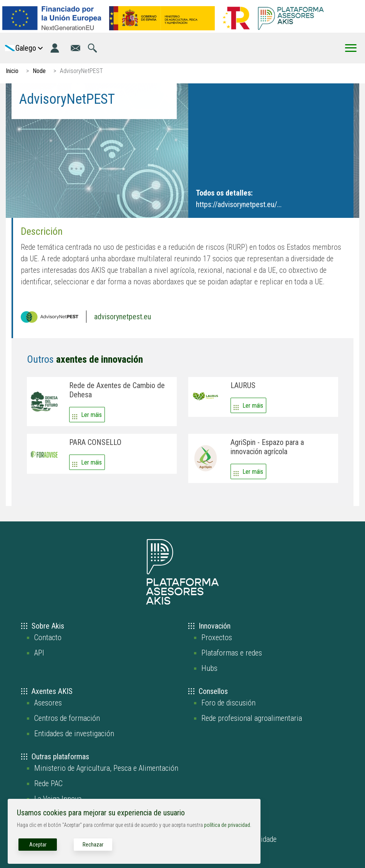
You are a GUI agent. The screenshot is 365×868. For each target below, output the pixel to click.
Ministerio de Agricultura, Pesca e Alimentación (106, 768)
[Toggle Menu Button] (351, 48)
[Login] (55, 48)
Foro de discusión (228, 703)
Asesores (48, 703)
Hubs (209, 668)
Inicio (12, 71)
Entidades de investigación (74, 734)
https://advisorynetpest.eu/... (239, 204)
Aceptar (38, 845)
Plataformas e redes (232, 653)
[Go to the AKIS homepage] (291, 18)
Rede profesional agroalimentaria (252, 718)
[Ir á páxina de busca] (92, 48)
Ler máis (91, 415)
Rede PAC (48, 783)
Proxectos (217, 637)
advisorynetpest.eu (123, 317)
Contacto (48, 637)
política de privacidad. (228, 825)
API (39, 653)
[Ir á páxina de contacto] (75, 48)
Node (39, 71)
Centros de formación (67, 718)
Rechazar (93, 845)
